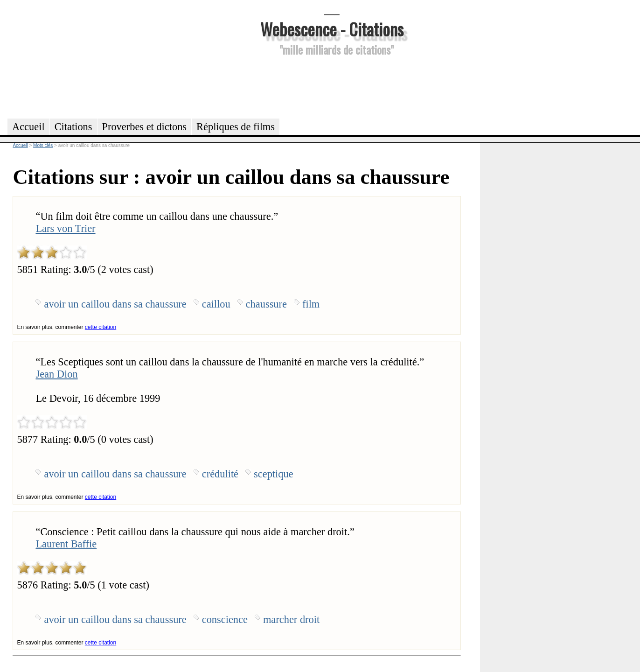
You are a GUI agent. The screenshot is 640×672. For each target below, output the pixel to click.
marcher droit (291, 619)
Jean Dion (56, 374)
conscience (225, 619)
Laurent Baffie (66, 544)
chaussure (266, 304)
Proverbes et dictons (145, 127)
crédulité (220, 474)
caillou (216, 304)
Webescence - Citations (332, 29)
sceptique (274, 474)
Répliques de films (236, 127)
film (311, 304)
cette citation (101, 327)
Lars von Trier (65, 228)
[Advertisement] (332, 86)
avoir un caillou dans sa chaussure (115, 304)
